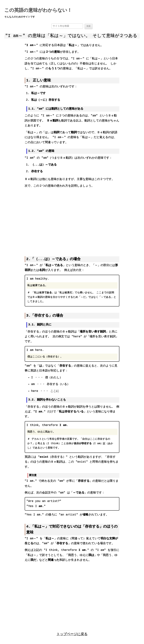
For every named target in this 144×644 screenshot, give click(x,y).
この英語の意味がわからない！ (38, 10)
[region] (72, 219)
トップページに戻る (72, 634)
